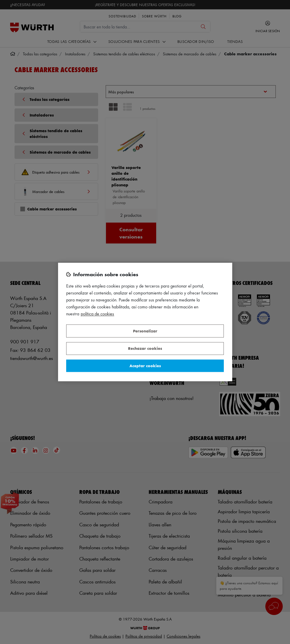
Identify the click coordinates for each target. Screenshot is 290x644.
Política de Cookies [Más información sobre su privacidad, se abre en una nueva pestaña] (97, 314)
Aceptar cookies (145, 366)
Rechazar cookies (145, 349)
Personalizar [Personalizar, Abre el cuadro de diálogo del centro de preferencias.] (145, 331)
